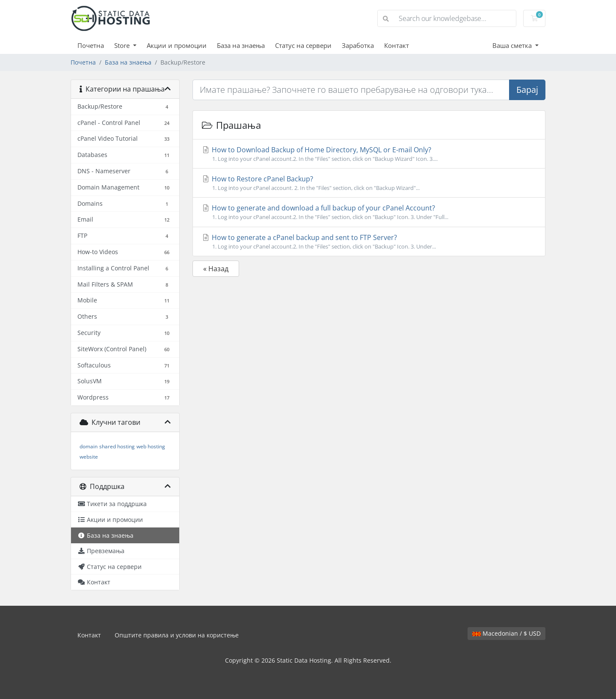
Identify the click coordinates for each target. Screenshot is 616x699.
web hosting (151, 446)
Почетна (91, 45)
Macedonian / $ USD (506, 633)
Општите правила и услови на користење (177, 635)
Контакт (397, 45)
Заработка (358, 45)
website (89, 457)
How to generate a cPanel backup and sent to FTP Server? (369, 242)
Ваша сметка (513, 45)
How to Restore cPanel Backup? (369, 183)
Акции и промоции (177, 45)
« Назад (216, 269)
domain (89, 446)
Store (123, 45)
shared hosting (117, 446)
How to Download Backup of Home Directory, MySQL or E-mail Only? (369, 154)
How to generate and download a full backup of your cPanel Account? (369, 212)
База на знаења (241, 45)
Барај (527, 90)
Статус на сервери (303, 45)
